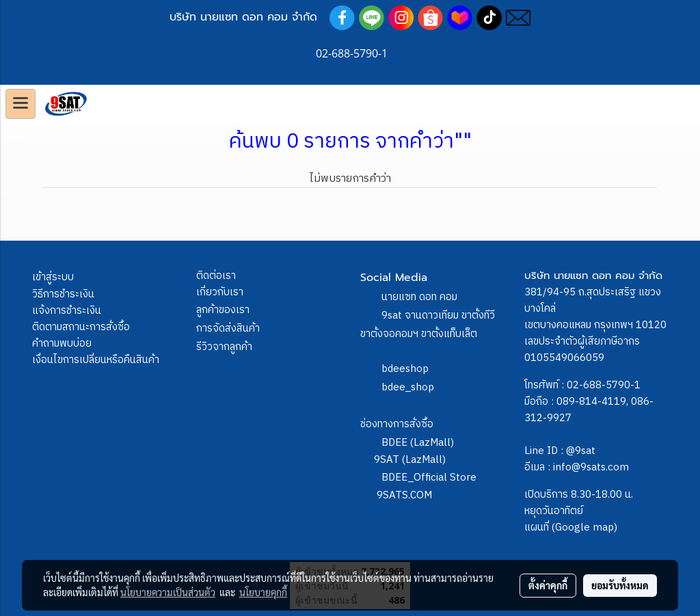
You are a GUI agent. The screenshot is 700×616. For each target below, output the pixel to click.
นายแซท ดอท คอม (419, 297)
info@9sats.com (591, 467)
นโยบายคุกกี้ (263, 592)
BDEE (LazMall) (418, 443)
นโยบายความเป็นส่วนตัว (168, 592)
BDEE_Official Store (429, 478)
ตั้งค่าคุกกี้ (548, 585)
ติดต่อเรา (216, 276)
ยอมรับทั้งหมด (620, 585)
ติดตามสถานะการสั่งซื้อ (81, 327)
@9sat (581, 451)
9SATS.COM (404, 495)
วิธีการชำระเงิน (63, 294)
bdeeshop (405, 369)
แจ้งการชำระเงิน (67, 311)
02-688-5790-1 (604, 385)
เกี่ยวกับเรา (220, 292)
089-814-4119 (591, 402)
